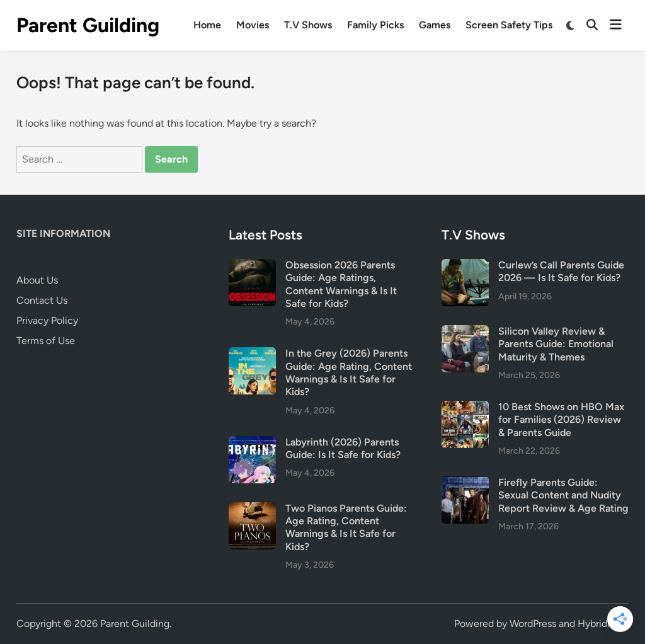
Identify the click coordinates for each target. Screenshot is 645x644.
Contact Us (42, 300)
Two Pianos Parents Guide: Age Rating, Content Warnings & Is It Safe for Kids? (346, 527)
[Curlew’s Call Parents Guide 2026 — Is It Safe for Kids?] (465, 266)
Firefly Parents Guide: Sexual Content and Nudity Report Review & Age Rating (563, 495)
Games (435, 25)
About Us (37, 280)
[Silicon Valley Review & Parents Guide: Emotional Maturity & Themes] (465, 332)
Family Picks (375, 25)
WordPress (533, 624)
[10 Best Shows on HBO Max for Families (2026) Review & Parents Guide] (465, 408)
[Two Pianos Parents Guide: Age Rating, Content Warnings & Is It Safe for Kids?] (252, 509)
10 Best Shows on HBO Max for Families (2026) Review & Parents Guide (561, 420)
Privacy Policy (47, 320)
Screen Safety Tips (509, 25)
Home (207, 25)
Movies (253, 25)
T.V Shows (308, 25)
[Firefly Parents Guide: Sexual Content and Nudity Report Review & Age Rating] (465, 484)
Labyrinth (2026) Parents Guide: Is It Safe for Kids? (343, 448)
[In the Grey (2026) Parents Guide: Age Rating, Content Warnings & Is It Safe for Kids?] (252, 354)
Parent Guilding (88, 25)
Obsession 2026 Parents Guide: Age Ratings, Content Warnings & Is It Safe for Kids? (341, 284)
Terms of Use (46, 341)
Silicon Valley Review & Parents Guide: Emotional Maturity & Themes (556, 344)
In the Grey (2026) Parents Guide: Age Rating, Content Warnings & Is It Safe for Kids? (349, 372)
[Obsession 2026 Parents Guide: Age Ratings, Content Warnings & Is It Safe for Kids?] (252, 266)
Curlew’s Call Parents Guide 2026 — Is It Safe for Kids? (561, 271)
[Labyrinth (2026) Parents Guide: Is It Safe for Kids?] (252, 443)
